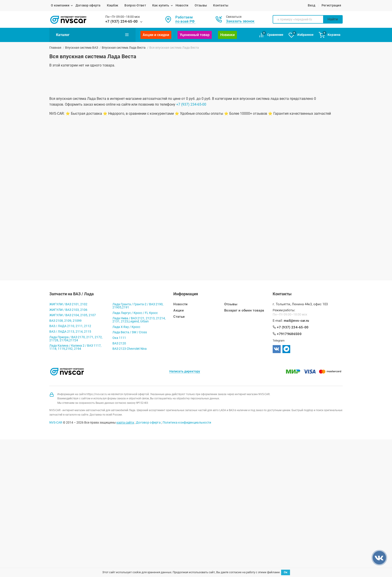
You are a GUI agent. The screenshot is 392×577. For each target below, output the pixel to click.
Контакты (221, 5)
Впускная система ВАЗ (82, 48)
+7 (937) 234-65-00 (122, 21)
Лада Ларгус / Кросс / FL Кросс (135, 313)
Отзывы (201, 5)
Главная (55, 48)
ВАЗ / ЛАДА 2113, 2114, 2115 (70, 332)
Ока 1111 (119, 338)
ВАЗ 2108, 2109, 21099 (65, 321)
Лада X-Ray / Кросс (126, 327)
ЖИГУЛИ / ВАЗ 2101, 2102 (68, 304)
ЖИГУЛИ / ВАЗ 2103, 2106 (68, 310)
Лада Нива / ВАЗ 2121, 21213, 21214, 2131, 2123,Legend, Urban (139, 320)
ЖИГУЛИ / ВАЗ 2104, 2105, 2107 (73, 315)
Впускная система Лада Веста (124, 48)
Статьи (179, 317)
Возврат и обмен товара (244, 311)
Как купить (161, 5)
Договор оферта (88, 5)
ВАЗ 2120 (119, 343)
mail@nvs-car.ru (296, 321)
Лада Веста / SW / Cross (130, 332)
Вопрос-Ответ (135, 5)
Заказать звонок (240, 21)
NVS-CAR (56, 422)
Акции (179, 311)
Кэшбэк (113, 5)
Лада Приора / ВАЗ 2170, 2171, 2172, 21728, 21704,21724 (76, 339)
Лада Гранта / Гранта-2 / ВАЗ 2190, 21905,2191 (138, 306)
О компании (60, 5)
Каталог (92, 35)
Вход (312, 5)
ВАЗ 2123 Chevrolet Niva (130, 349)
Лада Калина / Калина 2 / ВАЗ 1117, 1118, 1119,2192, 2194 (75, 347)
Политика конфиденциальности (187, 422)
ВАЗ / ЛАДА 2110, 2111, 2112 (70, 326)
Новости (182, 5)
